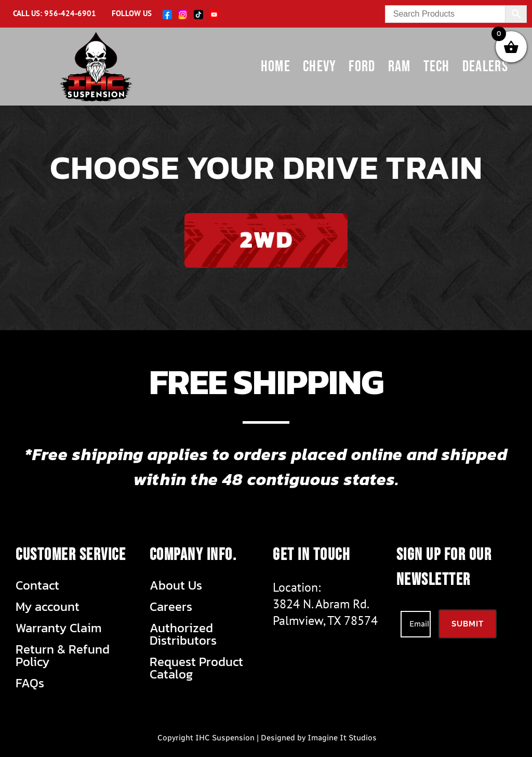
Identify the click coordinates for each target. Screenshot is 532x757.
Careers (171, 607)
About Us (176, 585)
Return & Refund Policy (63, 656)
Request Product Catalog (196, 668)
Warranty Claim (59, 628)
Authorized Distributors (183, 634)
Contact (37, 585)
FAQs (30, 683)
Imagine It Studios (342, 738)
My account (48, 607)
